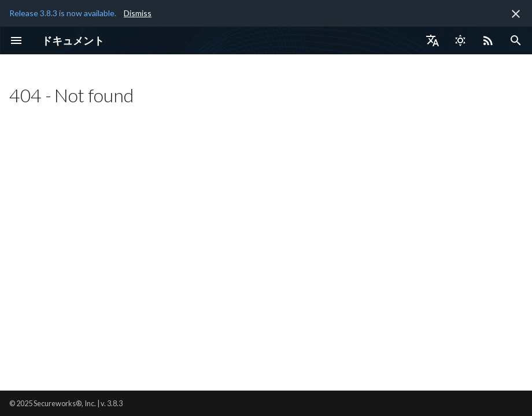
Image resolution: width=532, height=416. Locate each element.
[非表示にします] (516, 14)
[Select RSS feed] (488, 40)
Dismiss (138, 13)
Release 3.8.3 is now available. (63, 13)
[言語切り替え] (433, 40)
